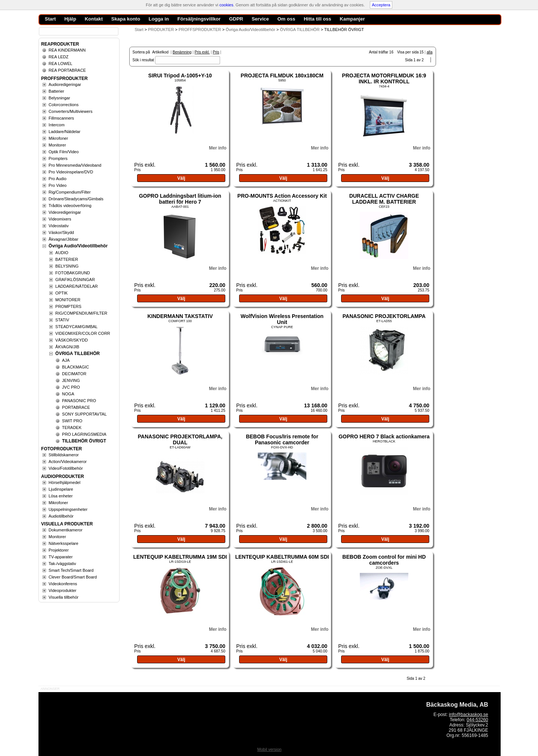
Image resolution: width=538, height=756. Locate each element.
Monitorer (57, 145)
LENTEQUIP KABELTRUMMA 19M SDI (180, 557)
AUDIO (62, 253)
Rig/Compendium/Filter (69, 192)
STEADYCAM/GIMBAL (76, 327)
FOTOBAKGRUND (73, 273)
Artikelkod (160, 52)
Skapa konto (126, 19)
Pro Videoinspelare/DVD (71, 172)
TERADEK (72, 428)
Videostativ (59, 226)
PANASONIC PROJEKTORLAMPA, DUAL (180, 439)
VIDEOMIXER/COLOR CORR (83, 333)
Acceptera (381, 5)
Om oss (286, 19)
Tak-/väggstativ (62, 564)
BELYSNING (67, 266)
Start (139, 30)
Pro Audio (58, 179)
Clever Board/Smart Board (73, 577)
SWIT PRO (72, 421)
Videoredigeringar (65, 212)
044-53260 (477, 720)
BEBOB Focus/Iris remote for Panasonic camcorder (282, 439)
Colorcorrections (64, 105)
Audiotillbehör (61, 516)
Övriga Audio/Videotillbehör (78, 246)
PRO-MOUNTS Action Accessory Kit (282, 196)
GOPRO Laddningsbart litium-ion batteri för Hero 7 (180, 199)
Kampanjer (352, 19)
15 (422, 52)
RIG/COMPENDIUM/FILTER (81, 313)
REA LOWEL (61, 64)
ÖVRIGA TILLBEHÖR (78, 354)
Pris (216, 52)
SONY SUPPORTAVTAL (84, 414)
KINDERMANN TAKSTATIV (180, 316)
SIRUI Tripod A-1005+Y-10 (180, 75)
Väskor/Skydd (61, 232)
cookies (226, 5)
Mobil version (270, 749)
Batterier (56, 91)
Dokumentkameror (65, 530)
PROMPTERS (68, 306)
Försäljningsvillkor (199, 19)
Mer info (218, 148)
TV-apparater (61, 557)
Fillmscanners (61, 118)
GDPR (236, 19)
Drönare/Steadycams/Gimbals (76, 199)
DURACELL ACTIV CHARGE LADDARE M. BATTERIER (384, 199)
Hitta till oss (318, 19)
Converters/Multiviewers (70, 111)
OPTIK (61, 293)
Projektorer (59, 550)
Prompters (58, 158)
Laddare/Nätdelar (64, 132)
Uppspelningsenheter (68, 509)
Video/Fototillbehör (66, 468)
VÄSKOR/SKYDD (72, 340)
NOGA (68, 394)
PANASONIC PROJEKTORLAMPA (384, 316)
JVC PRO (71, 387)
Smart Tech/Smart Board (71, 570)
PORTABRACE (76, 407)
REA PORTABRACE (67, 70)
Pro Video (58, 185)
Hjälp (70, 19)
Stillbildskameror (64, 455)
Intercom (57, 125)
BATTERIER (67, 259)
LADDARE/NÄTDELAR (77, 286)
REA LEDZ (58, 57)
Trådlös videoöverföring (70, 206)
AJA (66, 360)
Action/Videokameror (68, 462)
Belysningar (59, 98)
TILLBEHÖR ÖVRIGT (84, 441)
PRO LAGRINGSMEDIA (84, 434)
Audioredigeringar (65, 84)
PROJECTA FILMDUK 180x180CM (282, 75)
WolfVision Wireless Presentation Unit (282, 319)
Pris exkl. (202, 52)
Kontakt (94, 19)
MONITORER (68, 300)
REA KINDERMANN (67, 50)
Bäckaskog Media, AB (457, 705)
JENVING (71, 380)
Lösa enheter (61, 496)
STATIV (62, 320)
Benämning (182, 52)
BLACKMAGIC (75, 367)
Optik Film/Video (64, 152)
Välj (181, 178)
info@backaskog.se (469, 715)
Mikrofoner (58, 138)
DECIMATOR (74, 374)
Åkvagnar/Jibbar (64, 239)
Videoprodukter (62, 590)
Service (260, 19)
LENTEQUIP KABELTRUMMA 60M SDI (282, 557)
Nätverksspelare (63, 543)
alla (430, 52)
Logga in (159, 19)
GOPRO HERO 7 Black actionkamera (384, 436)
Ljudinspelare (61, 489)
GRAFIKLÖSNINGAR (75, 280)
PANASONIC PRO (79, 401)
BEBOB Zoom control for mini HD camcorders (384, 560)
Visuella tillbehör (64, 597)
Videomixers (60, 219)
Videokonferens (63, 584)
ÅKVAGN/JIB (67, 347)
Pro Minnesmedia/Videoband (75, 165)
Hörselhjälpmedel (64, 482)
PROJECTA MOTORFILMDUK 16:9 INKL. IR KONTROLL (384, 78)
